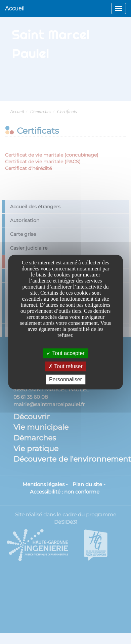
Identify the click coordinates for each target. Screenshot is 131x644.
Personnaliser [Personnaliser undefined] (65, 379)
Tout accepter (65, 353)
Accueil (15, 8)
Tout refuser (65, 366)
